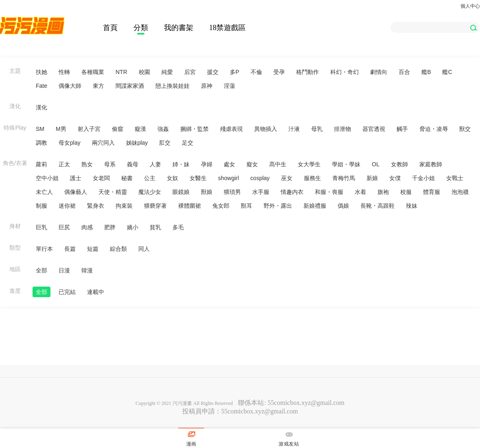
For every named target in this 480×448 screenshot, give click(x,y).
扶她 (41, 72)
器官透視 (374, 129)
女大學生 (309, 164)
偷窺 (118, 129)
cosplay (260, 178)
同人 (144, 249)
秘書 (127, 178)
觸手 (402, 129)
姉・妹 (181, 164)
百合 (404, 72)
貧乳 (155, 227)
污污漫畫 (182, 403)
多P (235, 72)
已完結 (67, 292)
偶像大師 (70, 86)
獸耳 (247, 206)
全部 (41, 270)
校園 (144, 72)
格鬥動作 (308, 72)
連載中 (96, 292)
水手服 (261, 192)
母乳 (317, 129)
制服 (41, 206)
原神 (207, 86)
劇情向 (379, 72)
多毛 (178, 227)
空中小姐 (47, 178)
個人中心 (470, 6)
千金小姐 (423, 178)
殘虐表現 (231, 129)
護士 (76, 178)
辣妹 (412, 206)
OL (376, 164)
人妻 (155, 164)
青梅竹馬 (344, 178)
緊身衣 (96, 206)
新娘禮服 (315, 206)
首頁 (110, 28)
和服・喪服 (329, 192)
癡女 (252, 164)
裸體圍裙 (190, 206)
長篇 (70, 249)
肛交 (165, 143)
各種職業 (93, 72)
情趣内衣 (292, 192)
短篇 (93, 249)
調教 (41, 143)
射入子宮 (89, 129)
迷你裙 (67, 206)
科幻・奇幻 (345, 72)
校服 (406, 192)
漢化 (41, 107)
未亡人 (44, 192)
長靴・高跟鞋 (377, 206)
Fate (41, 86)
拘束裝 (124, 206)
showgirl (228, 178)
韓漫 (87, 270)
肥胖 (110, 227)
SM (40, 129)
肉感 (87, 227)
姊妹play (137, 143)
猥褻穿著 (155, 206)
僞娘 (343, 206)
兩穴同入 (103, 143)
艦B (426, 72)
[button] (473, 27)
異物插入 (266, 129)
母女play (70, 143)
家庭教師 (431, 164)
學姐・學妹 (346, 164)
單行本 (44, 249)
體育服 (432, 192)
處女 (229, 164)
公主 (150, 178)
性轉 (64, 72)
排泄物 (343, 129)
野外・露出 (278, 206)
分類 (141, 28)
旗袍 (383, 192)
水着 (360, 192)
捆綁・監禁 (194, 129)
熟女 (87, 164)
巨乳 (41, 227)
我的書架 (179, 28)
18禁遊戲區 (227, 28)
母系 (110, 164)
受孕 (279, 72)
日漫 (64, 270)
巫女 (287, 178)
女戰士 (455, 178)
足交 (188, 143)
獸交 (465, 129)
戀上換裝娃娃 (172, 86)
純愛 (167, 72)
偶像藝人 (76, 192)
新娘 (372, 178)
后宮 (190, 72)
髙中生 (278, 164)
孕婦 (207, 164)
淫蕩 (229, 86)
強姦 (163, 129)
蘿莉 (41, 164)
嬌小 (133, 227)
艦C (447, 72)
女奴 (172, 178)
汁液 (294, 129)
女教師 (399, 164)
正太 (64, 164)
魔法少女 (150, 192)
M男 (61, 129)
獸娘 (207, 192)
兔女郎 (221, 206)
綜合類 (118, 249)
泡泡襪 (460, 192)
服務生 (312, 178)
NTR (121, 72)
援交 (213, 72)
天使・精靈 (113, 192)
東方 (98, 86)
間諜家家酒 (130, 86)
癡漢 (140, 129)
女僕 (395, 178)
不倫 (256, 72)
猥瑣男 (232, 192)
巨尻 (64, 227)
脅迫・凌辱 (434, 129)
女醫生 (198, 178)
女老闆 (101, 178)
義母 (133, 164)
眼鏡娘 (181, 192)
